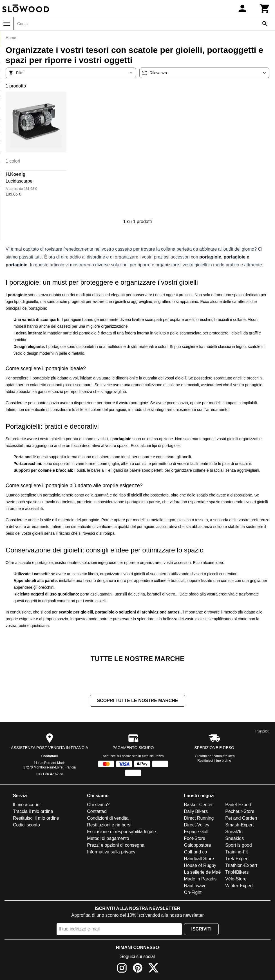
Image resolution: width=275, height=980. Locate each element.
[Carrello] (265, 8)
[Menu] (7, 24)
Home (11, 38)
